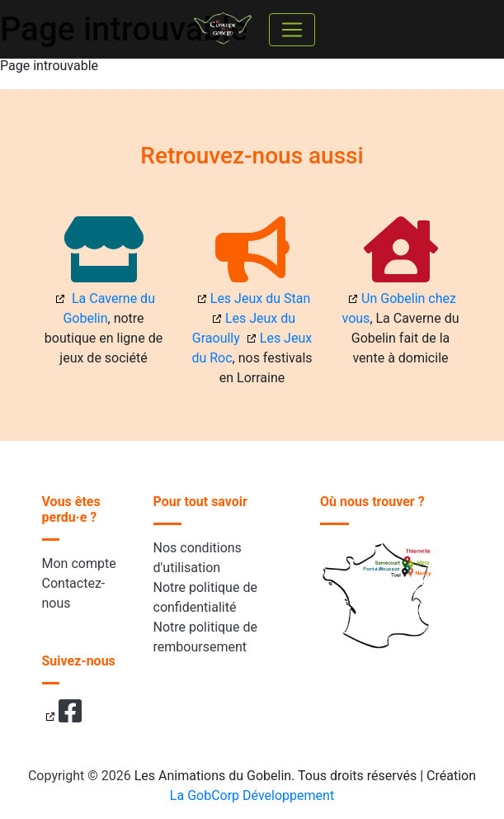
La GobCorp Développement (252, 795)
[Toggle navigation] (292, 30)
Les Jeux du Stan (260, 298)
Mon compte (79, 563)
